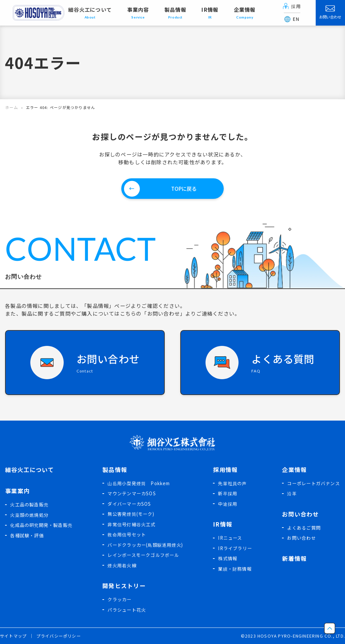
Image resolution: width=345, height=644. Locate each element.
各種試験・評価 (27, 535)
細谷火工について (90, 13)
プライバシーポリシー (59, 636)
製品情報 (115, 469)
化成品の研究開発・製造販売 (41, 525)
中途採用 (228, 504)
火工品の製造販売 (29, 504)
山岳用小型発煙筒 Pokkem (139, 483)
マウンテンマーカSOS (132, 493)
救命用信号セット (127, 534)
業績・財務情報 (235, 568)
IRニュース (230, 538)
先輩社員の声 (232, 483)
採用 (292, 6)
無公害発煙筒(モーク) (131, 514)
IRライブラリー (235, 548)
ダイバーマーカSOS (129, 504)
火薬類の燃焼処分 (29, 515)
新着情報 (294, 558)
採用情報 (225, 469)
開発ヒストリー (124, 585)
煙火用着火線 (122, 565)
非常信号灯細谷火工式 (131, 524)
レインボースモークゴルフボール (143, 555)
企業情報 (294, 469)
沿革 (292, 493)
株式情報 (228, 558)
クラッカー (119, 599)
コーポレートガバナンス (313, 483)
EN (292, 19)
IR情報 (223, 524)
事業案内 (17, 490)
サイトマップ (13, 636)
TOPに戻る (184, 188)
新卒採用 (228, 493)
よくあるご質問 (304, 527)
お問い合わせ (330, 12)
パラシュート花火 (127, 610)
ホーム (11, 107)
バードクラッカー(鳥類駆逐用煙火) (145, 545)
